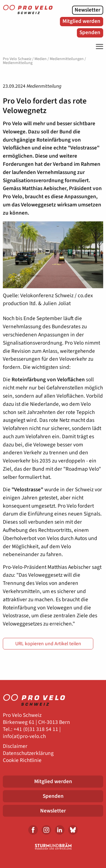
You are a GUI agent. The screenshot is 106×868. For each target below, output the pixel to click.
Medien (41, 59)
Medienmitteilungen (67, 59)
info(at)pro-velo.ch (24, 736)
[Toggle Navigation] (98, 47)
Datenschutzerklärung (28, 753)
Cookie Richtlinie (22, 760)
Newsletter (87, 10)
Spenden (90, 32)
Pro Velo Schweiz (17, 59)
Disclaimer (15, 746)
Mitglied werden (81, 21)
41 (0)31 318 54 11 (37, 729)
